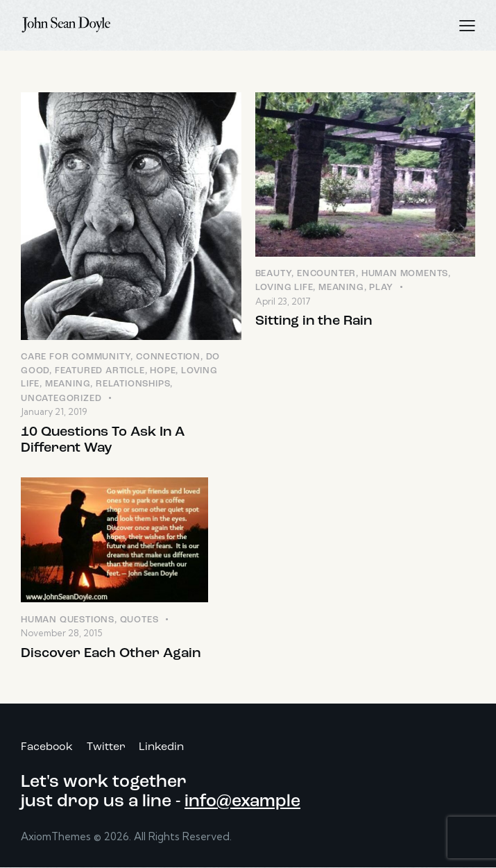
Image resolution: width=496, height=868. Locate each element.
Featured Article (100, 371)
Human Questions (68, 620)
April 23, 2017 (283, 301)
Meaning (68, 384)
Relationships (133, 384)
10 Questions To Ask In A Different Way (103, 440)
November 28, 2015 (61, 633)
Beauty (274, 274)
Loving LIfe (284, 288)
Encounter (326, 274)
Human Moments (405, 274)
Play (381, 288)
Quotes (139, 620)
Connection (168, 357)
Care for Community (76, 357)
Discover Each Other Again (111, 654)
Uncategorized (61, 399)
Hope (163, 371)
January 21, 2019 (54, 411)
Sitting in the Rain (314, 321)
